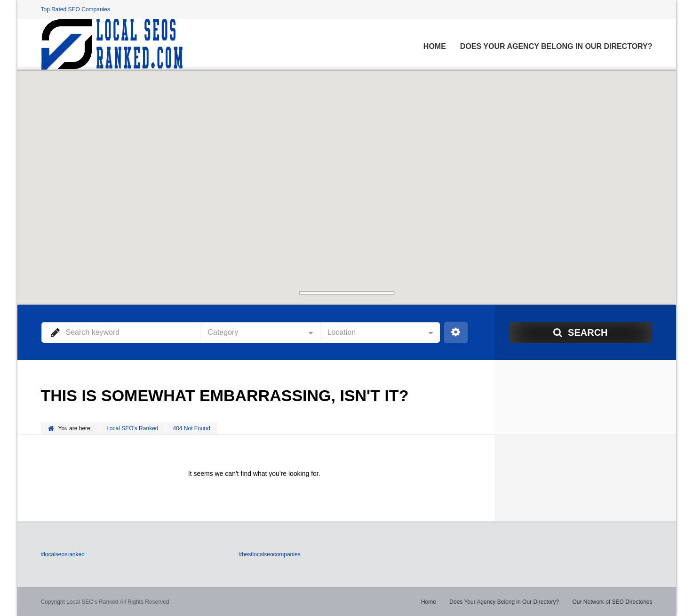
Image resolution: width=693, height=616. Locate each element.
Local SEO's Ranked (132, 428)
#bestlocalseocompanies (269, 554)
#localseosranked (63, 554)
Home (435, 46)
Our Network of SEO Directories (612, 602)
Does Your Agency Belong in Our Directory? (556, 46)
